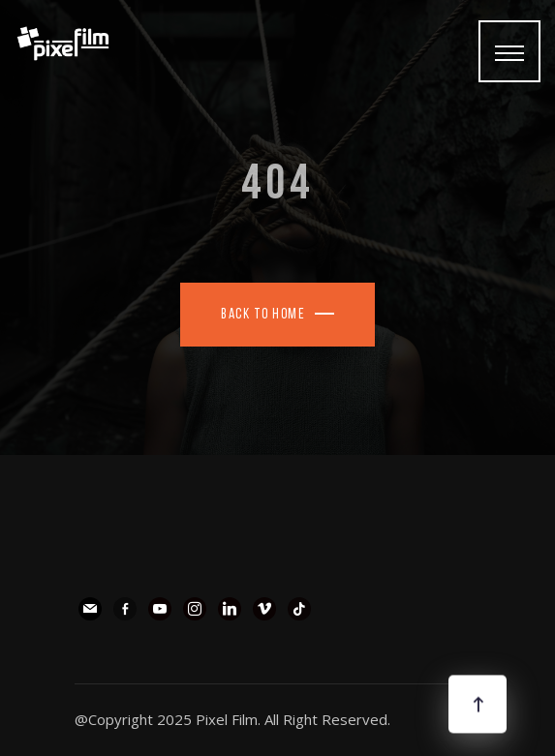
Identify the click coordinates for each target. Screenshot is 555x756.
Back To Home (263, 315)
